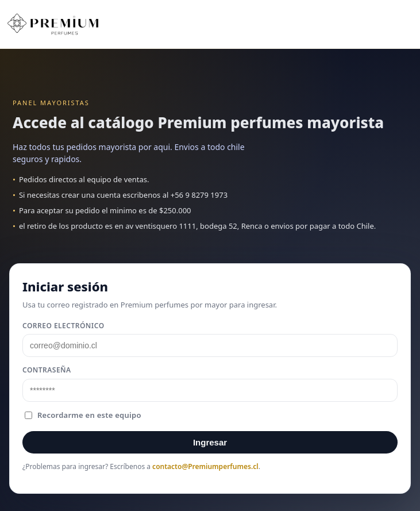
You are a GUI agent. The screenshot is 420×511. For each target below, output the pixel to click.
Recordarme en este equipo (83, 415)
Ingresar (210, 442)
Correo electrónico (63, 326)
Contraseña (47, 370)
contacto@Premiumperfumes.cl (205, 466)
